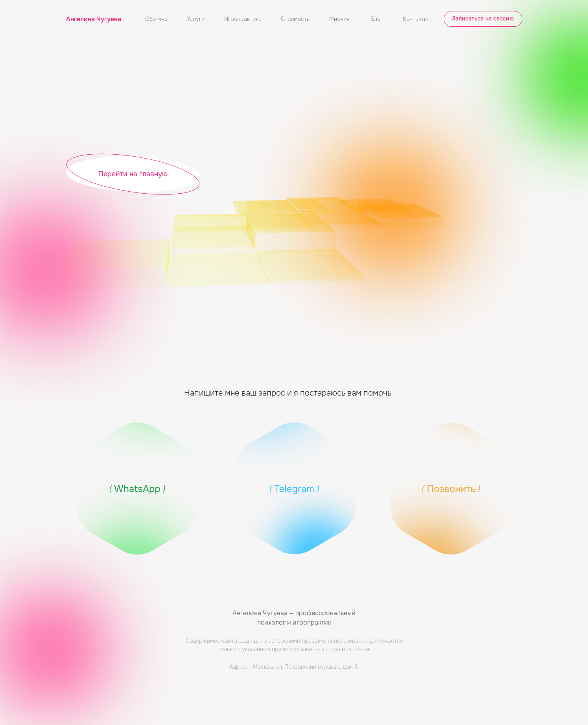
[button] (483, 19)
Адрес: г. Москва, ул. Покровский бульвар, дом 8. (294, 667)
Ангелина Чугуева (94, 19)
